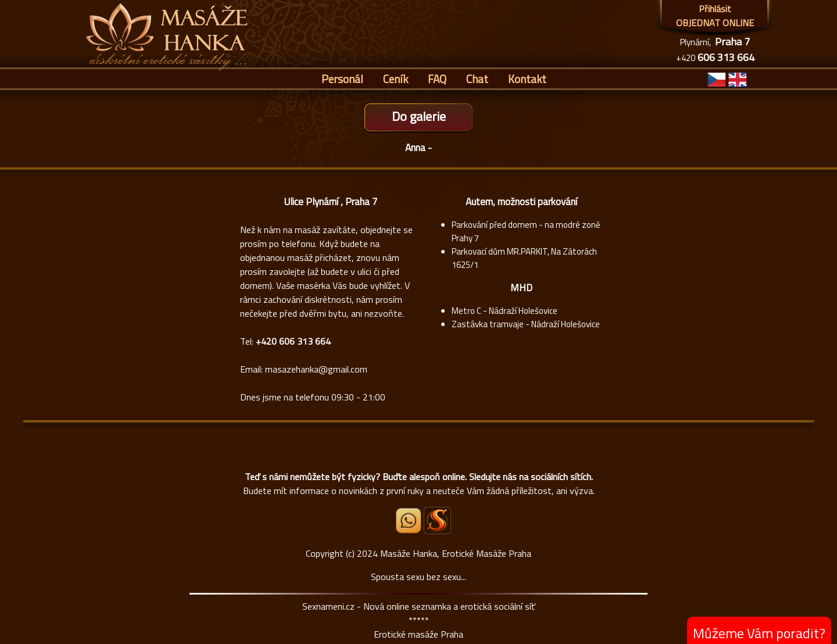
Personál (342, 79)
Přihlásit (715, 9)
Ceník (396, 79)
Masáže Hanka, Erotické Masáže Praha (456, 553)
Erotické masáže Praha (419, 634)
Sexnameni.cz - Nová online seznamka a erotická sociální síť (419, 606)
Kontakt (527, 79)
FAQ (437, 79)
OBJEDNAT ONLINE (715, 23)
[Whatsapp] (409, 530)
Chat (477, 79)
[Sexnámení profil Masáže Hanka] (437, 520)
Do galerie (419, 116)
